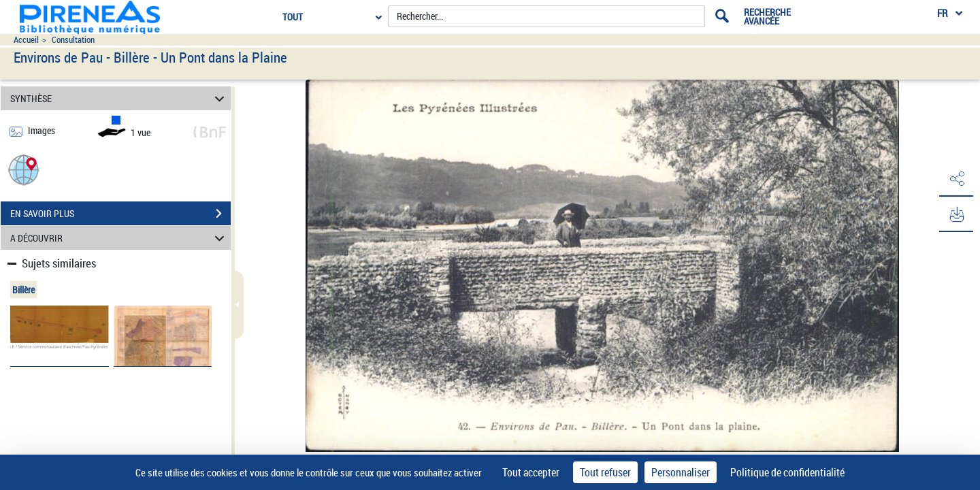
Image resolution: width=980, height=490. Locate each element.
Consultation (73, 40)
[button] (24, 169)
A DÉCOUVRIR (119, 238)
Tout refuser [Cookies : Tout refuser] (605, 472)
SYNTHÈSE (119, 98)
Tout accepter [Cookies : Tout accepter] (531, 472)
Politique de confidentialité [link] (787, 472)
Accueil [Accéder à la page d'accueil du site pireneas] (26, 40)
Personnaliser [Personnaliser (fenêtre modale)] (681, 472)
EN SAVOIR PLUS (120, 214)
